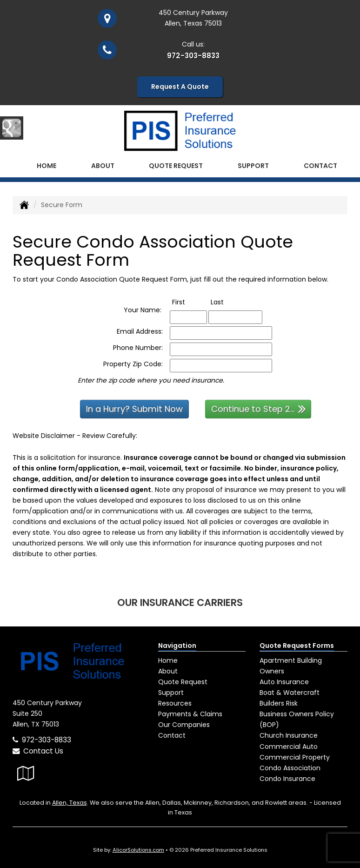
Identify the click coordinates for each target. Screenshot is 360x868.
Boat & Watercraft (290, 693)
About (103, 165)
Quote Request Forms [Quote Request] (297, 645)
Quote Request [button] (176, 165)
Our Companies (184, 725)
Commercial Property (295, 757)
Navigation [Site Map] (177, 645)
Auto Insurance (284, 682)
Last (227, 301)
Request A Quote (180, 87)
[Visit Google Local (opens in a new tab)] (26, 773)
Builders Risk (279, 703)
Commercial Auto (289, 746)
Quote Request (183, 682)
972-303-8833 (193, 56)
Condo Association (290, 767)
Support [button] (253, 165)
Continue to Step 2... (259, 408)
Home (47, 165)
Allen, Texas (70, 802)
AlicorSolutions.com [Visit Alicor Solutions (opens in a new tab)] (138, 850)
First (188, 301)
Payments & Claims (190, 714)
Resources (175, 703)
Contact (320, 165)
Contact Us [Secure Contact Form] (38, 751)
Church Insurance (289, 735)
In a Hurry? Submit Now (134, 409)
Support (171, 693)
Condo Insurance (287, 778)
